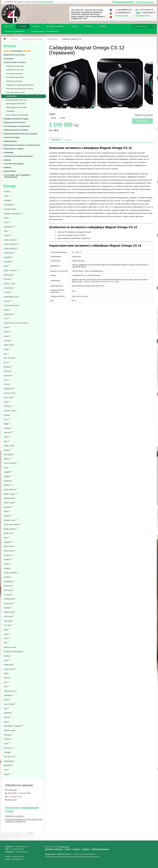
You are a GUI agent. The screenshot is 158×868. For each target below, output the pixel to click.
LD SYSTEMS (11, 463)
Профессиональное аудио (16, 119)
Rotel (7, 660)
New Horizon (10, 551)
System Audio (10, 730)
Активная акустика (14, 81)
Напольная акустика (15, 70)
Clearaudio (10, 314)
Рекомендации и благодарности (45, 31)
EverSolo (8, 371)
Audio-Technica (11, 249)
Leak (6, 468)
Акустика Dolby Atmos (15, 92)
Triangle (8, 752)
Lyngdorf (8, 472)
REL (7, 643)
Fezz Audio (9, 397)
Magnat (8, 476)
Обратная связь (122, 15)
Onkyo (7, 564)
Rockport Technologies (14, 651)
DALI (7, 318)
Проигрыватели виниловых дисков (21, 134)
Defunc (8, 332)
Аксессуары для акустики (17, 115)
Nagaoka (8, 542)
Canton (8, 301)
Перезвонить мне (143, 15)
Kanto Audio (10, 446)
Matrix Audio (10, 503)
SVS (7, 686)
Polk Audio (9, 616)
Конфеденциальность (101, 849)
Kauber (7, 450)
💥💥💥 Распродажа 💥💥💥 (17, 51)
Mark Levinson (11, 489)
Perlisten (8, 608)
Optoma (8, 568)
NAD (7, 538)
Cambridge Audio (12, 297)
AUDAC (8, 191)
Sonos (7, 700)
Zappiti (7, 774)
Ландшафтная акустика (16, 107)
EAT (6, 354)
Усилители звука (12, 137)
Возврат (86, 849)
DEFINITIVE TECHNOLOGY (16, 323)
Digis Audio (9, 345)
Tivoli (7, 743)
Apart (7, 218)
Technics (8, 735)
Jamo (7, 437)
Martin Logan (11, 494)
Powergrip (9, 621)
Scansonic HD (11, 691)
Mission (8, 516)
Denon (7, 336)
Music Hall (9, 533)
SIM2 (7, 673)
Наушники (9, 153)
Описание (56, 140)
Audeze (8, 235)
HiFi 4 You (8, 26)
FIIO (7, 380)
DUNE (7, 327)
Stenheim (8, 713)
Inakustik (8, 432)
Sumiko (8, 717)
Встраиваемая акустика (16, 100)
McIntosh (9, 507)
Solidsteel (9, 695)
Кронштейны (10, 171)
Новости (36, 26)
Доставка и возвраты (56, 26)
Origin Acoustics (11, 573)
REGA (7, 638)
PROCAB (9, 586)
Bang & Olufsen (11, 270)
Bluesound (9, 275)
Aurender (9, 262)
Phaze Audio (10, 612)
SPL (6, 682)
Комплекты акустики (15, 66)
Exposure (9, 376)
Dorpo (7, 349)
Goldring (8, 406)
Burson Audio (10, 284)
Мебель (8, 167)
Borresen (8, 279)
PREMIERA (10, 581)
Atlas (7, 231)
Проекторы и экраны (14, 149)
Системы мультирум (14, 164)
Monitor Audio (11, 520)
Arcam (7, 222)
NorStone (9, 555)
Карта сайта (64, 847)
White (63, 118)
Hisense (8, 428)
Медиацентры (11, 141)
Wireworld (9, 765)
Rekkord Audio (11, 647)
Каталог (23, 26)
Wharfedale (10, 761)
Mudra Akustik (11, 529)
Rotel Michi (9, 665)
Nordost (8, 559)
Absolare (8, 200)
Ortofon (8, 577)
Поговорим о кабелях (14, 816)
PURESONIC (10, 599)
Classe (7, 310)
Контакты (88, 26)
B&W (7, 266)
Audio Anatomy (11, 240)
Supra (7, 722)
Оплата (75, 26)
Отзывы (103, 26)
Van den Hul (10, 757)
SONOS (8, 678)
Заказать (143, 121)
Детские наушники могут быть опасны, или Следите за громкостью (24, 820)
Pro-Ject (9, 625)
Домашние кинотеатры (15, 122)
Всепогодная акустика (16, 104)
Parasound (9, 603)
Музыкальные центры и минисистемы (22, 145)
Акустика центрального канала (20, 89)
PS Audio (9, 595)
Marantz (8, 485)
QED (6, 630)
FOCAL (7, 384)
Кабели (7, 160)
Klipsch (8, 459)
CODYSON (9, 288)
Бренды (10, 186)
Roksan (8, 656)
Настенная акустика (15, 77)
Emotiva (8, 367)
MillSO (7, 511)
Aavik (7, 196)
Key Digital (9, 454)
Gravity (7, 415)
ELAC (7, 362)
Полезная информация (15, 31)
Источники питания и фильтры (19, 156)
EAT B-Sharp (10, 358)
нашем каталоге (46, 2)
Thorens (8, 739)
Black (54, 118)
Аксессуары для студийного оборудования (17, 176)
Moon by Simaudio (13, 524)
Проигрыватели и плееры (16, 130)
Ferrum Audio (10, 393)
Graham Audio (11, 411)
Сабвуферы (11, 96)
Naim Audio (10, 546)
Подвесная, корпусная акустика (20, 85)
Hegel (7, 424)
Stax (7, 708)
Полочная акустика (14, 74)
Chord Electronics (12, 305)
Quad (7, 634)
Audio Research (11, 244)
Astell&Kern (10, 227)
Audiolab (8, 257)
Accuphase (9, 205)
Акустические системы (15, 62)
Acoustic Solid (10, 209)
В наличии (9, 59)
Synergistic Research (14, 726)
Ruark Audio (10, 669)
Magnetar (8, 481)
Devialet (8, 341)
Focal (7, 402)
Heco (7, 419)
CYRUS (8, 292)
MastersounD (10, 498)
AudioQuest (10, 253)
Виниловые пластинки (14, 55)
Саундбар (10, 111)
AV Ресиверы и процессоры (17, 126)
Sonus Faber (10, 704)
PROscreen (9, 590)
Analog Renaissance (13, 214)
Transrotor (9, 748)
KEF (7, 441)
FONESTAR (10, 389)
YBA (7, 770)
